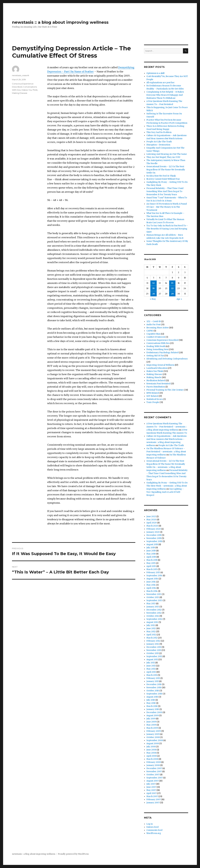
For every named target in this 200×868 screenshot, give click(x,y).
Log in (150, 824)
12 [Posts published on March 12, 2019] (154, 283)
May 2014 (151, 585)
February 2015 (153, 572)
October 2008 (153, 737)
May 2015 (151, 563)
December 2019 (154, 535)
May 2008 (151, 753)
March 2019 (152, 560)
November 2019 (154, 538)
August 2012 (152, 622)
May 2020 (151, 520)
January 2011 (153, 681)
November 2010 (154, 688)
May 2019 (151, 554)
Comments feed (154, 830)
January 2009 (153, 734)
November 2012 (154, 613)
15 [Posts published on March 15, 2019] (172, 283)
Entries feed (152, 827)
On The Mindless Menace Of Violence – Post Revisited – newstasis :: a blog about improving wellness (166, 452)
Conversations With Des (158, 343)
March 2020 (152, 526)
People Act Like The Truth (159, 142)
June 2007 (151, 787)
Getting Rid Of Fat (155, 356)
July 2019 (151, 548)
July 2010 (151, 700)
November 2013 (154, 594)
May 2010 (151, 703)
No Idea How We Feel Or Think (161, 176)
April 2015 (151, 566)
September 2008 (155, 740)
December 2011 (154, 647)
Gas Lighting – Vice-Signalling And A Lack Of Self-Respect (165, 492)
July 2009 (151, 719)
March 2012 (152, 638)
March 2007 (152, 796)
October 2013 (153, 597)
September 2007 (155, 778)
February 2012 (153, 641)
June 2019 (151, 551)
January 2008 (153, 765)
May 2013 (151, 604)
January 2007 (153, 803)
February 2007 (154, 800)
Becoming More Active (157, 328)
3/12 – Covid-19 (154, 321)
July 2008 (151, 747)
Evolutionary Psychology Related (162, 353)
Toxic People (153, 402)
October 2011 (153, 653)
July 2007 (151, 784)
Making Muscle (154, 377)
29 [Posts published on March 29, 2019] (172, 294)
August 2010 (152, 697)
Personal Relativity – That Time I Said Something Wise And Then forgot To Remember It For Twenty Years (165, 191)
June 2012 (151, 628)
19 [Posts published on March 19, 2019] (154, 288)
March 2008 (152, 759)
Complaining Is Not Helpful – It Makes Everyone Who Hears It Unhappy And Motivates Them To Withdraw (165, 95)
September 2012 (154, 619)
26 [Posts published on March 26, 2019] (154, 294)
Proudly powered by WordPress (73, 854)
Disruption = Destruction (158, 145)
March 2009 (152, 728)
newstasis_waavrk (21, 75)
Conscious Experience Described (162, 340)
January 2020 (153, 532)
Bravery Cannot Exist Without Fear (163, 179)
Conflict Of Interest (156, 337)
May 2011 (151, 669)
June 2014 (151, 582)
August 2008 (153, 744)
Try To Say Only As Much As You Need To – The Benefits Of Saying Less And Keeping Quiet (167, 229)
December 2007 (154, 768)
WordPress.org (154, 833)
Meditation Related (156, 381)
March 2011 (152, 675)
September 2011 (154, 656)
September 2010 (154, 694)
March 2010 (152, 706)
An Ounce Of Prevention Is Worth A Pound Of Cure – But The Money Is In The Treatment (167, 207)
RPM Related (153, 393)
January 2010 (153, 709)
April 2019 (151, 557)
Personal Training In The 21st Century (165, 390)
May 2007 (151, 790)
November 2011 (154, 650)
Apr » (179, 299)
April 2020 (152, 523)
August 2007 (152, 781)
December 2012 (154, 610)
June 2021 (151, 516)
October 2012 (153, 616)
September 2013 (154, 600)
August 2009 (153, 716)
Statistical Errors (155, 399)
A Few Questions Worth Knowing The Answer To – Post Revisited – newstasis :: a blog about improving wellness (166, 427)
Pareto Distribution (156, 387)
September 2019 (154, 541)
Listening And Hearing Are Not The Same (167, 154)
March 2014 (152, 591)
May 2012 (151, 632)
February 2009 (154, 731)
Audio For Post (153, 325)
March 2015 (152, 569)
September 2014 (154, 576)
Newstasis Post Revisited (158, 384)
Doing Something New (157, 349)
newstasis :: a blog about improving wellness (60, 22)
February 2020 (154, 529)
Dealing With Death (156, 346)
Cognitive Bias (153, 334)
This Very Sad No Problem (159, 132)
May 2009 (151, 725)
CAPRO (150, 331)
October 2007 (153, 775)
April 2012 (151, 635)
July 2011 (151, 663)
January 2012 (153, 644)
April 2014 (151, 588)
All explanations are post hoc (160, 83)
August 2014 (152, 579)
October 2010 (153, 691)
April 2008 (152, 756)
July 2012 (151, 625)
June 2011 (151, 666)
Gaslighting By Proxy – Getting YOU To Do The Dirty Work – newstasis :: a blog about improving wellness (167, 486)
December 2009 (154, 712)
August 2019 (152, 544)
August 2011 (152, 660)
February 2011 (153, 678)
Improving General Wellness (160, 365)
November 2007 (154, 772)
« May (153, 299)
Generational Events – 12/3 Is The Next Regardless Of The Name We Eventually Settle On (166, 170)
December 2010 (154, 684)
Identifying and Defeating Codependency (167, 359)
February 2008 (154, 762)
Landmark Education (157, 368)
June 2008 (151, 750)
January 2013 (153, 607)
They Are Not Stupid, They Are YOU (163, 157)
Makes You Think (30, 90)
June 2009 (151, 722)
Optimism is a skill (155, 73)
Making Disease (20, 93)
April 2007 (151, 793)
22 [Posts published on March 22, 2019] (172, 288)
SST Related (152, 396)
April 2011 (151, 672)
